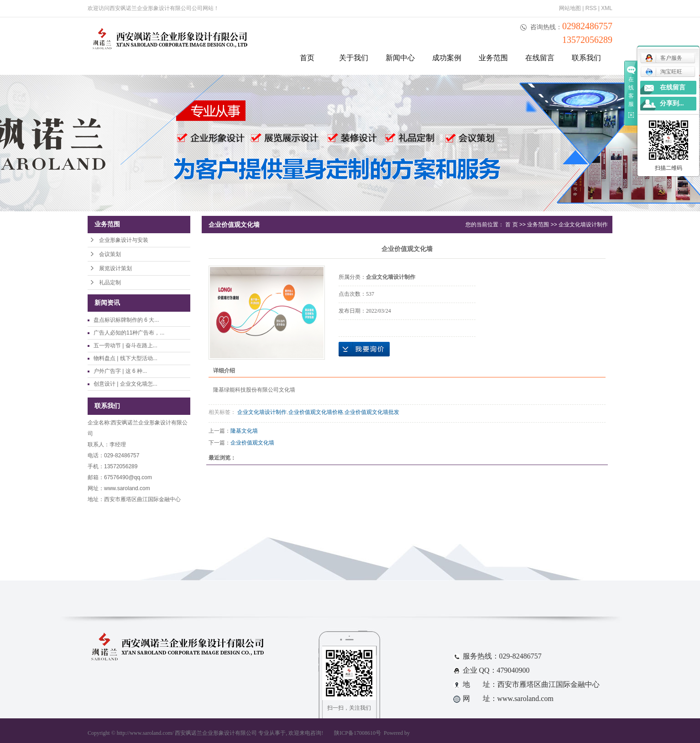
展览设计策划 (115, 268)
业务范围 (493, 58)
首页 (307, 58)
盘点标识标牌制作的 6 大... (126, 320)
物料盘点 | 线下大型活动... (125, 358)
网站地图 (570, 8)
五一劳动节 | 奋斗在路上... (125, 345)
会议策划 (110, 254)
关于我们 (354, 58)
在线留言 (540, 58)
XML (607, 8)
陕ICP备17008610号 (358, 733)
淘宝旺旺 (664, 72)
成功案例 (447, 58)
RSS (591, 8)
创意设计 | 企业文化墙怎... (125, 384)
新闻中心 (400, 58)
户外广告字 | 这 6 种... (120, 371)
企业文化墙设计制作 (583, 225)
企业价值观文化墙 (252, 443)
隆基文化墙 (244, 431)
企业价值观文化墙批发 (372, 412)
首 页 (511, 225)
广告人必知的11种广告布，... (129, 333)
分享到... (672, 103)
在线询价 (364, 349)
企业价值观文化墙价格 (316, 412)
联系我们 (586, 58)
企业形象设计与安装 (124, 240)
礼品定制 (110, 283)
